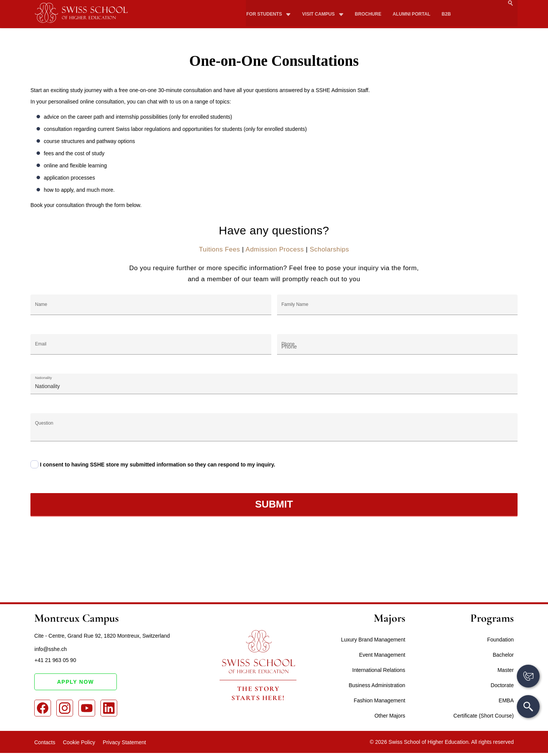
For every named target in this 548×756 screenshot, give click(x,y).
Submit (274, 504)
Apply (500, 18)
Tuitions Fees (220, 249)
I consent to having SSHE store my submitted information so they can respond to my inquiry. (158, 465)
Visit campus (318, 4)
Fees (377, 18)
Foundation (500, 640)
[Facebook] (43, 708)
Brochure (366, 4)
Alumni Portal (409, 4)
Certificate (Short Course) (483, 716)
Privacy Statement (124, 742)
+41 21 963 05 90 (55, 661)
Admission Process (275, 249)
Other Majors (390, 716)
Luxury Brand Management (373, 640)
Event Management (382, 655)
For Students (264, 4)
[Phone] (397, 344)
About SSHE (274, 18)
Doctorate (502, 685)
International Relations (379, 670)
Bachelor (503, 655)
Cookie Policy (79, 742)
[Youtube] (87, 708)
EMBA (506, 700)
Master (506, 670)
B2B (443, 4)
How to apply (437, 18)
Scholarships (329, 249)
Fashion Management (379, 700)
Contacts (45, 742)
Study (334, 18)
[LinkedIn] (109, 708)
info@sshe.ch (50, 649)
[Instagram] (65, 708)
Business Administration (377, 685)
